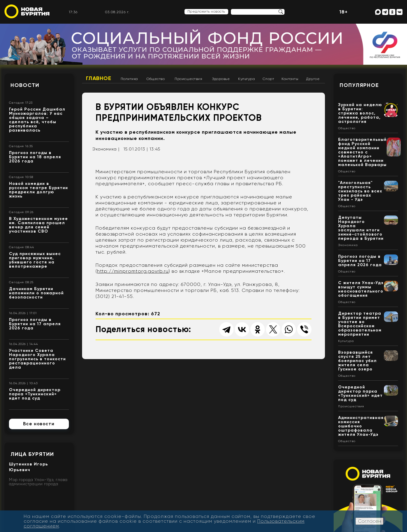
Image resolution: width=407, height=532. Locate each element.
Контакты (290, 79)
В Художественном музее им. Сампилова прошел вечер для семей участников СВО (38, 225)
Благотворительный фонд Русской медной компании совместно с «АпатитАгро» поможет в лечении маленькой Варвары (362, 152)
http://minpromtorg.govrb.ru (133, 271)
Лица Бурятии (32, 454)
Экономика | (106, 149)
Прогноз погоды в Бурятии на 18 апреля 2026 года (35, 157)
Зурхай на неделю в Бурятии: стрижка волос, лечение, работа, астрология (360, 113)
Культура (246, 79)
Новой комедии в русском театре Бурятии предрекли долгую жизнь (38, 190)
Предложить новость (206, 11)
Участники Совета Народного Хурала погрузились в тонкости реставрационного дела (37, 359)
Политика (129, 79)
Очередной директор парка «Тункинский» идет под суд (35, 394)
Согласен (369, 521)
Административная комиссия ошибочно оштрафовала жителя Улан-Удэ (361, 426)
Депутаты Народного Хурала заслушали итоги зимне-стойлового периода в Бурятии (361, 228)
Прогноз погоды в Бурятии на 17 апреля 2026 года (35, 324)
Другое (313, 79)
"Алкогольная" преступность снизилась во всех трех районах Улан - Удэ (360, 191)
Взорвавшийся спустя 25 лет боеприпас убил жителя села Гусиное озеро (357, 361)
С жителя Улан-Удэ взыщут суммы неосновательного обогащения (361, 289)
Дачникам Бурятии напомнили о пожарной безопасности (36, 293)
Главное (99, 78)
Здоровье (221, 79)
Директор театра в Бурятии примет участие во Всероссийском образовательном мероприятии (360, 324)
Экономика (348, 245)
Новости (25, 85)
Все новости (39, 424)
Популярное (359, 85)
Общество (156, 79)
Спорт (268, 79)
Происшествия (188, 79)
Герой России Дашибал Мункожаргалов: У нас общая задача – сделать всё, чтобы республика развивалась (37, 120)
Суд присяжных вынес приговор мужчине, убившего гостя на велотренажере (35, 260)
